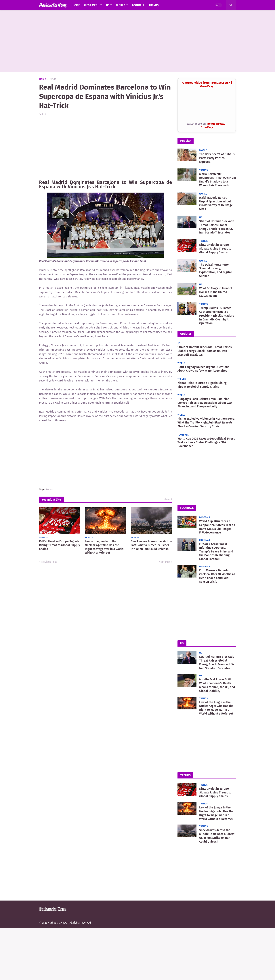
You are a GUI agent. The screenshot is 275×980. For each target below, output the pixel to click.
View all (168, 499)
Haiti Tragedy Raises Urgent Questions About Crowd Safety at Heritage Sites (216, 203)
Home (43, 79)
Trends (52, 79)
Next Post (165, 562)
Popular (186, 141)
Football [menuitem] (138, 5)
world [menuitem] (121, 5)
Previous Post (49, 562)
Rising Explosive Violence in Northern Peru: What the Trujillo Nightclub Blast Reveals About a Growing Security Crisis (206, 422)
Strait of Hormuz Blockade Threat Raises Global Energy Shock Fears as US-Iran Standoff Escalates (217, 227)
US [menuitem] (108, 5)
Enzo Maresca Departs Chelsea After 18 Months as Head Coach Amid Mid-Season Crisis (217, 576)
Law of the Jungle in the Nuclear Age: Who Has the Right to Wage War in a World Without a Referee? (104, 547)
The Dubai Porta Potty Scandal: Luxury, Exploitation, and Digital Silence (215, 270)
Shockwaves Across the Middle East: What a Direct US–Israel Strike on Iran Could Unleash (151, 545)
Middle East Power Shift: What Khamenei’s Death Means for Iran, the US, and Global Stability (217, 685)
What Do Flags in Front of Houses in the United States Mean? (216, 292)
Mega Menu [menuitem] (92, 5)
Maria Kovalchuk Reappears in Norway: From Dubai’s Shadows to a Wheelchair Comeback (218, 180)
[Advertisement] (137, 41)
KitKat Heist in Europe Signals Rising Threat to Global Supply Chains (60, 545)
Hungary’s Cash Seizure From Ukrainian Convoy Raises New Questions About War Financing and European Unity (205, 403)
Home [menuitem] (76, 5)
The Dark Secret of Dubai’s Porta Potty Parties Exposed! (217, 158)
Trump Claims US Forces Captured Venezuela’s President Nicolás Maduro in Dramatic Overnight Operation (217, 316)
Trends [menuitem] (154, 5)
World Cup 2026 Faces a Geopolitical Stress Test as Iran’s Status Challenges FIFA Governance (206, 442)
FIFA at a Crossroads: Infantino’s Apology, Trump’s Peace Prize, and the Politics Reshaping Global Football (216, 551)
